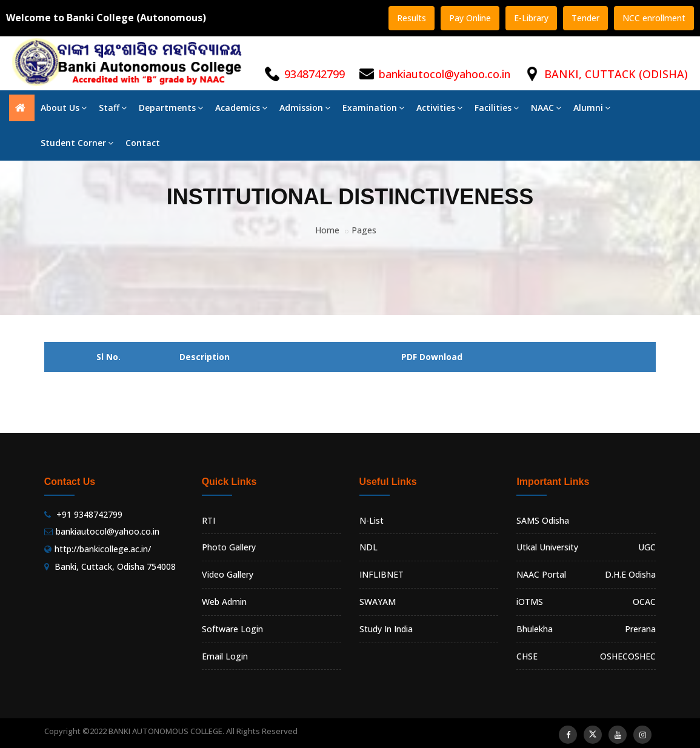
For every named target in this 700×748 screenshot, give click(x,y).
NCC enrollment (654, 18)
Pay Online (470, 18)
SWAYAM (378, 602)
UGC (647, 547)
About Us (64, 108)
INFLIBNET (382, 574)
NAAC (546, 108)
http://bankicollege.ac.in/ (103, 549)
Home (327, 230)
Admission (305, 108)
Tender (585, 18)
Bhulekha (535, 629)
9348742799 (315, 74)
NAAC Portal (541, 574)
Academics (241, 108)
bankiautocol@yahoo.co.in (445, 74)
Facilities (497, 108)
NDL (368, 547)
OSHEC (642, 656)
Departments (171, 108)
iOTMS (530, 602)
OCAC (644, 602)
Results (412, 18)
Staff (113, 108)
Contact (143, 143)
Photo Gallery (229, 547)
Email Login (225, 656)
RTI (208, 520)
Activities (439, 108)
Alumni (592, 108)
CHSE (527, 656)
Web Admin (224, 602)
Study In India (386, 629)
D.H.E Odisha (630, 574)
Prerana (640, 629)
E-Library (531, 18)
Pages (364, 230)
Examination (373, 108)
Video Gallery (228, 574)
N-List (372, 520)
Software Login (232, 629)
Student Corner (77, 143)
